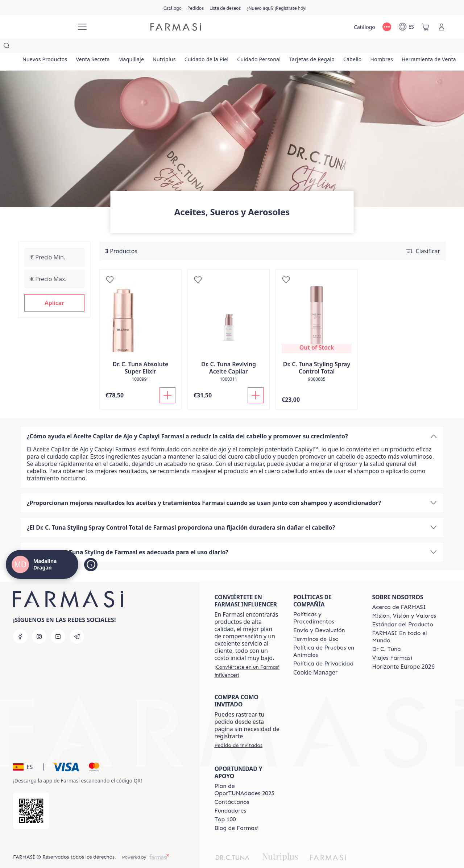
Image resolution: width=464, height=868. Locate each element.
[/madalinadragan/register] (196, 8)
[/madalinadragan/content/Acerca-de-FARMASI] (399, 593)
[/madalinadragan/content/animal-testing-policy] (326, 637)
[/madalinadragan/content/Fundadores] (230, 796)
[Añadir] (167, 381)
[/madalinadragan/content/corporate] (405, 622)
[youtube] (58, 622)
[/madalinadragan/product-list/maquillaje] (148, 47)
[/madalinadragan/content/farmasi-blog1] (236, 814)
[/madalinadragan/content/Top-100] (225, 805)
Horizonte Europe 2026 (403, 652)
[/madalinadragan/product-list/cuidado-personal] (296, 47)
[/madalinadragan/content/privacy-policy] (323, 649)
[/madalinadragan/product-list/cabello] (403, 47)
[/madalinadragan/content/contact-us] (232, 788)
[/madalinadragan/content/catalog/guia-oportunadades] (247, 775)
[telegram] (77, 622)
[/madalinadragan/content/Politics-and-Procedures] (326, 604)
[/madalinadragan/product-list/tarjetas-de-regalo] (356, 47)
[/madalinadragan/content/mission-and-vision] (404, 601)
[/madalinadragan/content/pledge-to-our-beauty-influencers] (386, 635)
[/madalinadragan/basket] (426, 27)
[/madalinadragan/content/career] (392, 643)
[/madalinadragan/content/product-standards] (403, 610)
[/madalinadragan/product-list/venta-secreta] (103, 47)
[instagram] (39, 622)
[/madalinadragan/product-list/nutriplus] (188, 47)
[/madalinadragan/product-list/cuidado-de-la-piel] (237, 47)
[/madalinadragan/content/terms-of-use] (316, 625)
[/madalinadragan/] (43, 27)
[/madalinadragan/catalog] (173, 8)
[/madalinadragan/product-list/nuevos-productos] (48, 47)
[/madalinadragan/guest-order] (238, 731)
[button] (54, 288)
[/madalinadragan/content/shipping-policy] (319, 616)
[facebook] (20, 622)
